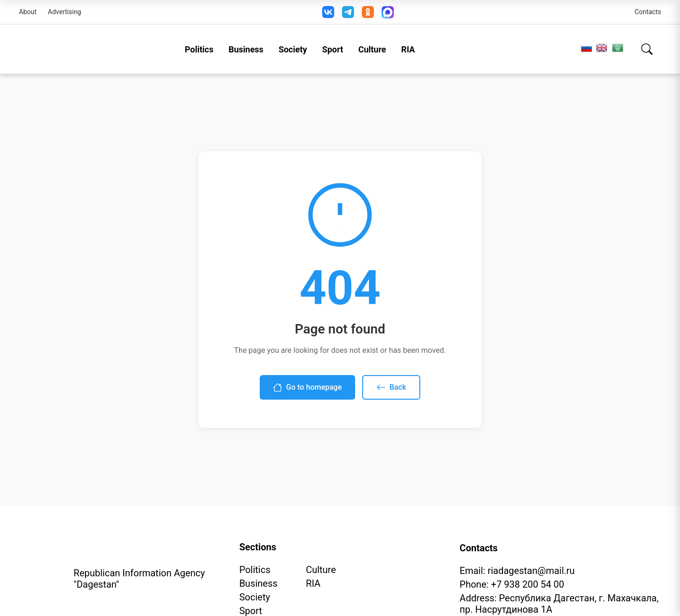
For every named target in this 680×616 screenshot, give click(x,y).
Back (391, 387)
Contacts (648, 12)
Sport (333, 49)
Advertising (64, 12)
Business (246, 49)
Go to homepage (307, 387)
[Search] (647, 49)
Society (293, 49)
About (28, 12)
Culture (372, 49)
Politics (199, 49)
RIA (408, 49)
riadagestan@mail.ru (531, 571)
